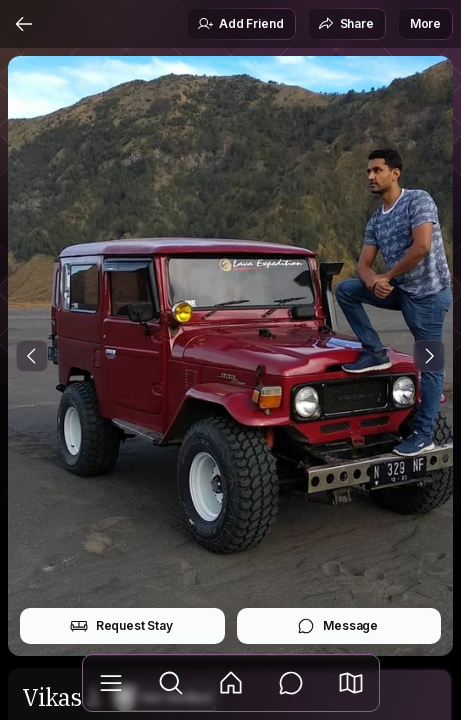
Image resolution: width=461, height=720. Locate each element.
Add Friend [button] (240, 24)
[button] (351, 683)
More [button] (425, 23)
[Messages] (291, 683)
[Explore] (171, 683)
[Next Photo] (429, 356)
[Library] (111, 683)
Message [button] (337, 626)
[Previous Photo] (32, 356)
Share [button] (346, 24)
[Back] (24, 24)
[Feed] (231, 683)
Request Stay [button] (121, 626)
